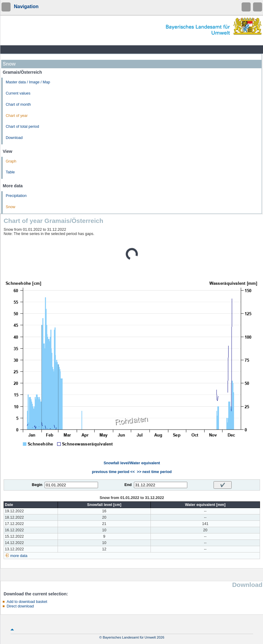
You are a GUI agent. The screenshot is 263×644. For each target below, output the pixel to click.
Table (10, 172)
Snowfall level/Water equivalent (132, 463)
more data (19, 556)
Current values (18, 93)
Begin (37, 485)
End (128, 485)
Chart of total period (22, 127)
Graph (11, 161)
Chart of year (17, 116)
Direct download (20, 606)
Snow (11, 207)
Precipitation (16, 196)
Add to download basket (27, 602)
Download (14, 138)
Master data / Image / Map (28, 82)
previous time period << (113, 472)
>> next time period (154, 472)
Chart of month (18, 105)
